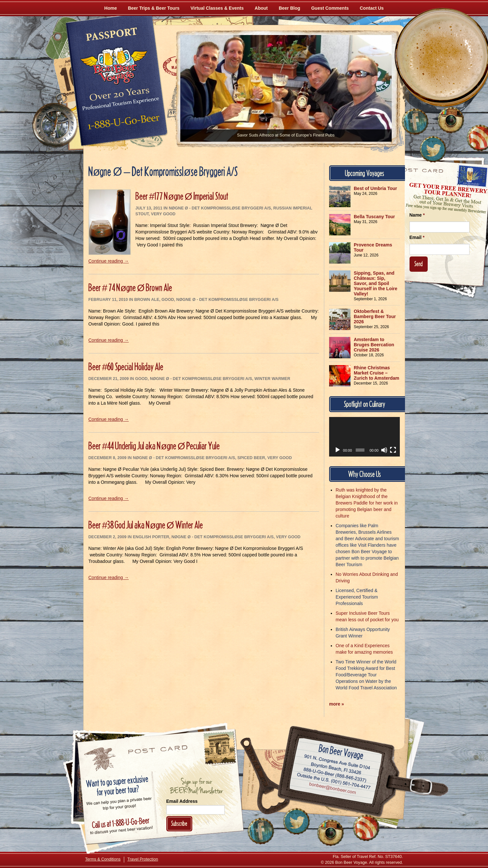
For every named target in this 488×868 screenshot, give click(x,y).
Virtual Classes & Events (217, 8)
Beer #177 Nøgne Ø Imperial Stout (182, 196)
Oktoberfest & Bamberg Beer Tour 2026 (375, 316)
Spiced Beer (251, 458)
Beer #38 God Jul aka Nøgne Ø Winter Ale (146, 525)
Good (168, 300)
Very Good (163, 214)
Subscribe (179, 823)
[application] (364, 437)
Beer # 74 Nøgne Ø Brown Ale (130, 287)
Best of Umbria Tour (375, 188)
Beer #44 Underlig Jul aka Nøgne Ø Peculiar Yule (154, 446)
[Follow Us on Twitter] (433, 149)
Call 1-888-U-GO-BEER (122, 124)
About (261, 8)
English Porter (151, 537)
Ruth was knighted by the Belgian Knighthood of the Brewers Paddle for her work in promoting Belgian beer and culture (367, 503)
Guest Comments (330, 8)
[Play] (338, 450)
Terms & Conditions (103, 859)
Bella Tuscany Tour (374, 217)
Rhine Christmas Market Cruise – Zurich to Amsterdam (376, 373)
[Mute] (384, 450)
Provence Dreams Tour (373, 247)
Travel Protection (143, 859)
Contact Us (372, 8)
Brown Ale (147, 300)
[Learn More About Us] (366, 828)
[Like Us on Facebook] (415, 122)
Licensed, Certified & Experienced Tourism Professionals (357, 597)
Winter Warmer (273, 379)
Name (417, 215)
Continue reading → (109, 261)
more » (337, 704)
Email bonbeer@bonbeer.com (332, 789)
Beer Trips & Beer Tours (154, 8)
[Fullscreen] (393, 450)
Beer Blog (290, 8)
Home (111, 8)
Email (417, 237)
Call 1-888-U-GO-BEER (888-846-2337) (335, 774)
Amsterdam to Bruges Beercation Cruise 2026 (374, 345)
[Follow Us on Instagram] (451, 120)
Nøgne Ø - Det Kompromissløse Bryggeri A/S (220, 208)
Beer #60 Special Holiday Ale (126, 367)
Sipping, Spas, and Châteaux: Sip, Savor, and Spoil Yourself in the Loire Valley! (375, 283)
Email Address (182, 801)
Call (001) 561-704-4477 (333, 781)
